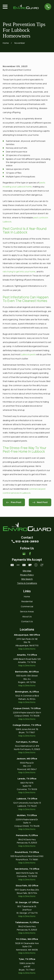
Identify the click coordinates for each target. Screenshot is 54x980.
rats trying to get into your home (19, 272)
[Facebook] (30, 554)
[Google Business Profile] (24, 554)
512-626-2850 (27, 541)
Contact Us (27, 621)
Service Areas (27, 611)
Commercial (27, 606)
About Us (27, 617)
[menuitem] (27, 571)
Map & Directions (27, 649)
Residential (27, 601)
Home (27, 597)
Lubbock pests (28, 354)
